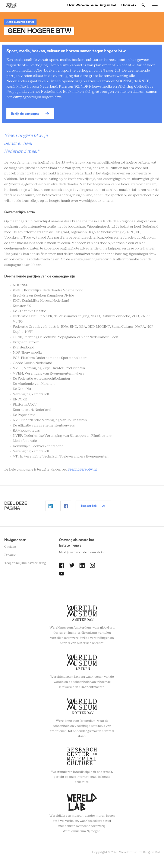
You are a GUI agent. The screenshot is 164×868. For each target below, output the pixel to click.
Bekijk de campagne (25, 115)
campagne (22, 99)
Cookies (10, 548)
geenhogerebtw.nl (82, 471)
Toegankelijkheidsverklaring (25, 565)
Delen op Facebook (66, 507)
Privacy (10, 557)
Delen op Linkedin (51, 507)
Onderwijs (129, 5)
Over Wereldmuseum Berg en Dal (91, 5)
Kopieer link (89, 507)
